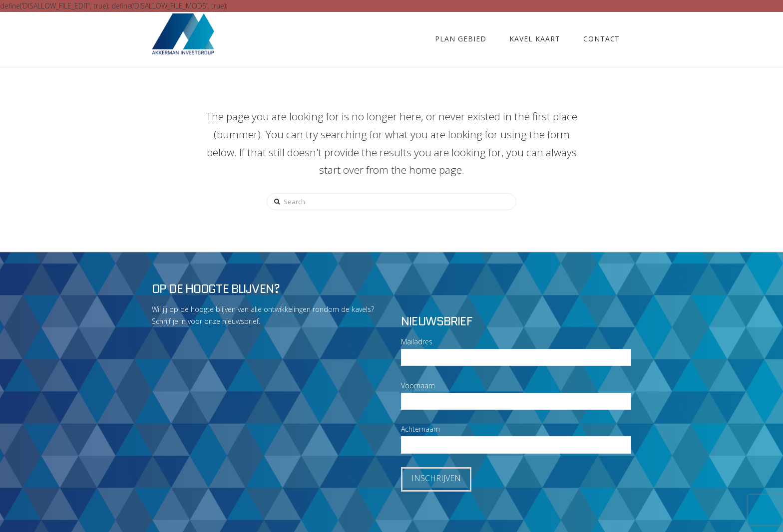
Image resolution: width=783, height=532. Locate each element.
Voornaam (418, 386)
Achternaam (420, 429)
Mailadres (417, 342)
